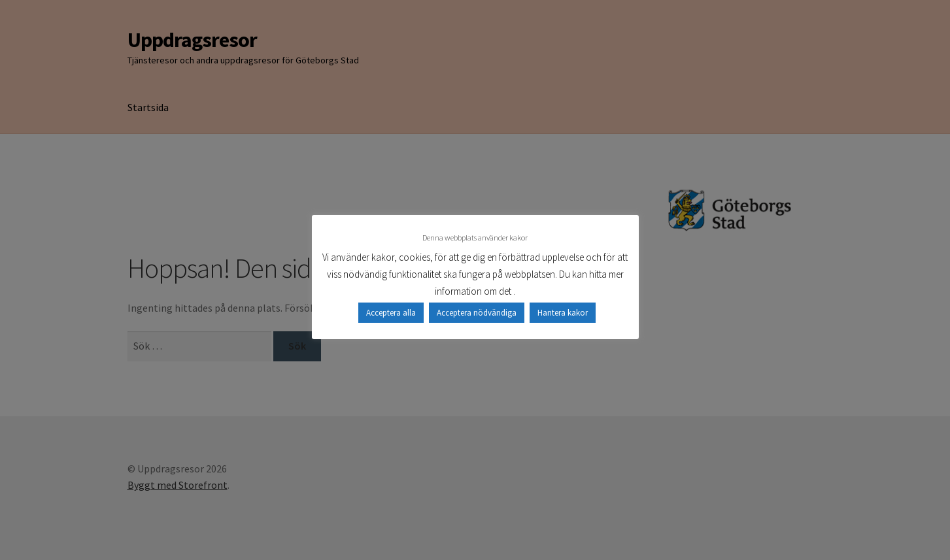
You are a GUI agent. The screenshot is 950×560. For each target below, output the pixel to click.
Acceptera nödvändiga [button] (477, 313)
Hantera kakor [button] (563, 313)
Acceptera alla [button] (391, 313)
